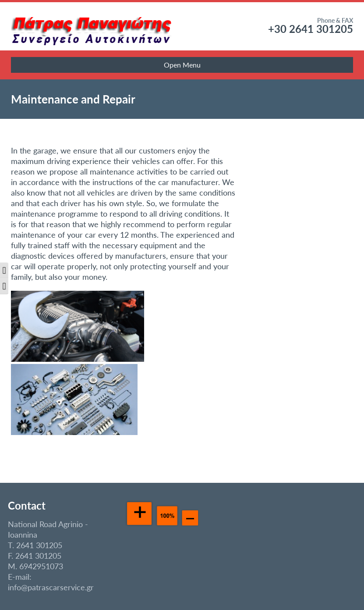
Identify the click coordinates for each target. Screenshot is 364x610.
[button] (4, 270)
